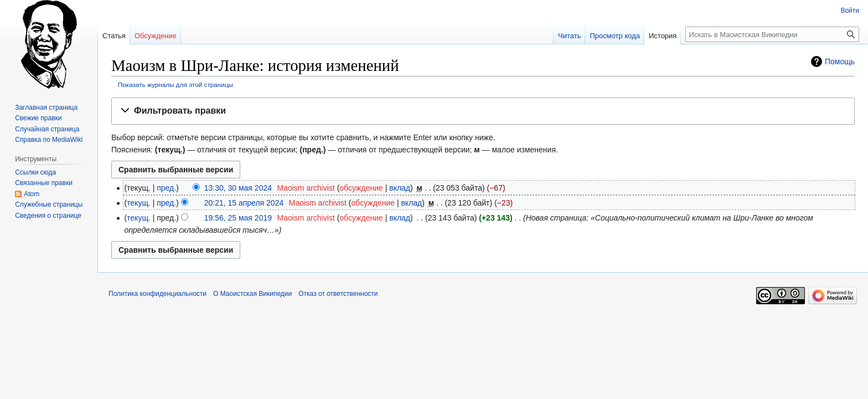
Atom (32, 194)
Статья (114, 36)
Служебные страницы (49, 204)
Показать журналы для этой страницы (175, 85)
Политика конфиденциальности (157, 294)
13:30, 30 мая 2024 (238, 188)
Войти (850, 11)
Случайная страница (47, 129)
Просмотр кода (615, 36)
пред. (166, 188)
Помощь (840, 62)
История (663, 36)
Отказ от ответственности (338, 294)
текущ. (139, 203)
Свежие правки (38, 118)
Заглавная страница (46, 108)
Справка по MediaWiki (49, 140)
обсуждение (361, 188)
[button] (483, 111)
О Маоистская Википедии (252, 294)
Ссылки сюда (35, 172)
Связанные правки (44, 183)
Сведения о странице (48, 216)
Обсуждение (156, 36)
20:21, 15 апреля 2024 (244, 203)
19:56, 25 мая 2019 (238, 218)
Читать (569, 36)
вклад (400, 188)
